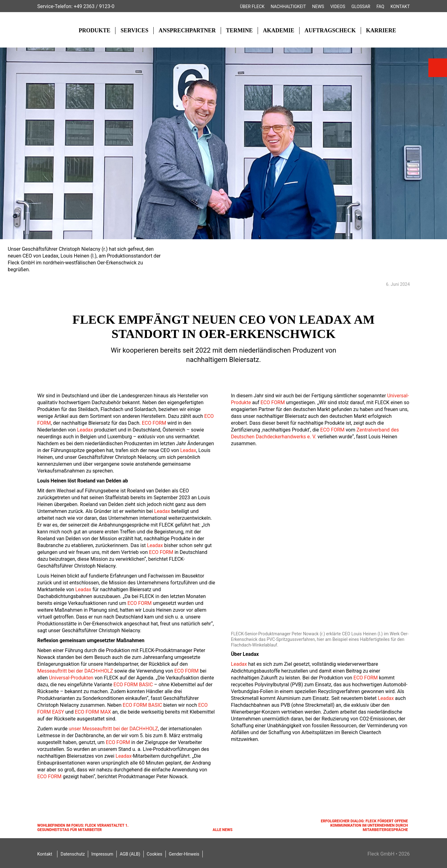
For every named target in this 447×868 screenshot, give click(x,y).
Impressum (102, 854)
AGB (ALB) (130, 854)
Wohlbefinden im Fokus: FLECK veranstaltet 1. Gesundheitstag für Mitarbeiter (83, 828)
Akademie (279, 30)
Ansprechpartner (187, 30)
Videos (338, 7)
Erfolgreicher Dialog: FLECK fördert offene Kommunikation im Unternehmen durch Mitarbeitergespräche (364, 825)
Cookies (155, 854)
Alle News (223, 830)
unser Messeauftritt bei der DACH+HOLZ (113, 729)
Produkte (94, 30)
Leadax (85, 430)
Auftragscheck (330, 30)
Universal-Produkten (71, 678)
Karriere (381, 30)
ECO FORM (154, 423)
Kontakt (400, 7)
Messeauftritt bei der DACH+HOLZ (75, 671)
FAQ (380, 7)
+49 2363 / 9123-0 (94, 6)
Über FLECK (252, 7)
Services (134, 30)
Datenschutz (73, 854)
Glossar (361, 7)
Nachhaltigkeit (288, 7)
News (318, 7)
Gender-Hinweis (184, 854)
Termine (239, 30)
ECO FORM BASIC (133, 685)
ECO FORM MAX (93, 712)
